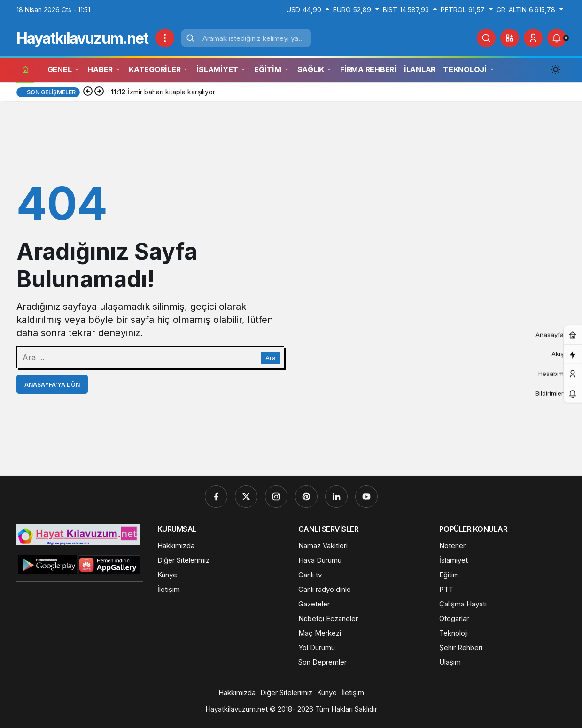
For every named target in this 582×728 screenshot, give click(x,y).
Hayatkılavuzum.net (82, 38)
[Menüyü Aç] (165, 38)
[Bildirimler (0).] (557, 38)
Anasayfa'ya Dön (52, 385)
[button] (510, 38)
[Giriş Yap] (533, 38)
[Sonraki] (99, 92)
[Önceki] (88, 92)
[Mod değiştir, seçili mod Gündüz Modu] (556, 69)
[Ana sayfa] (25, 69)
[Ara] (486, 38)
